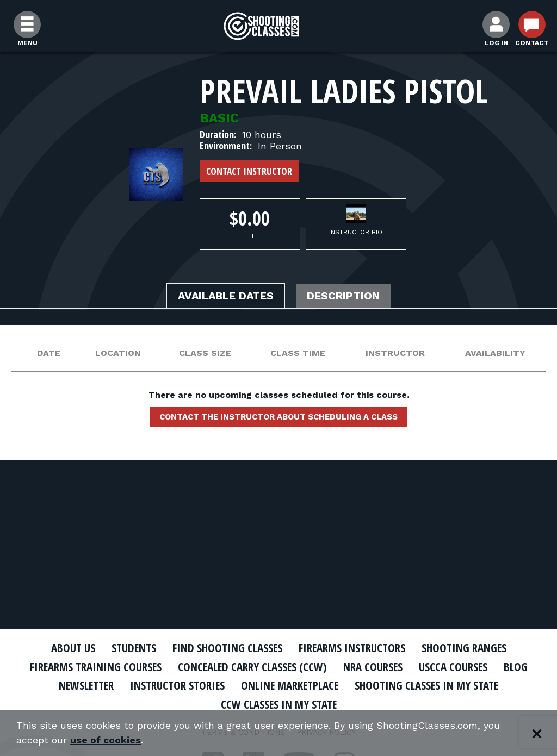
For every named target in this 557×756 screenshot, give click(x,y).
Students (132, 648)
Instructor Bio (356, 232)
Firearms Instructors (353, 648)
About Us (70, 648)
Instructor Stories (176, 685)
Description (344, 296)
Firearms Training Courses (94, 667)
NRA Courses (374, 667)
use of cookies (106, 741)
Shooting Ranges (466, 648)
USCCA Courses (455, 667)
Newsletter (83, 685)
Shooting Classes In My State (430, 685)
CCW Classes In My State (279, 704)
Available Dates (226, 296)
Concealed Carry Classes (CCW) (253, 667)
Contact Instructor (249, 171)
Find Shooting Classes (227, 648)
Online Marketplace (291, 685)
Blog (518, 667)
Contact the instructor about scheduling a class (278, 417)
